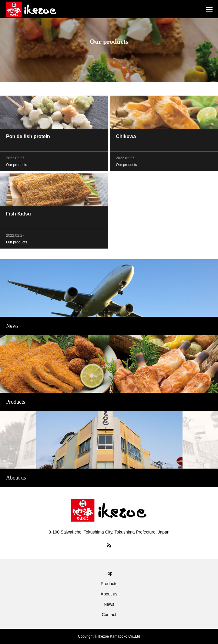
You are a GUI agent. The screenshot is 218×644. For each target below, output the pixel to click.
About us (109, 594)
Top (109, 573)
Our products (17, 166)
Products (109, 584)
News (109, 604)
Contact (109, 615)
